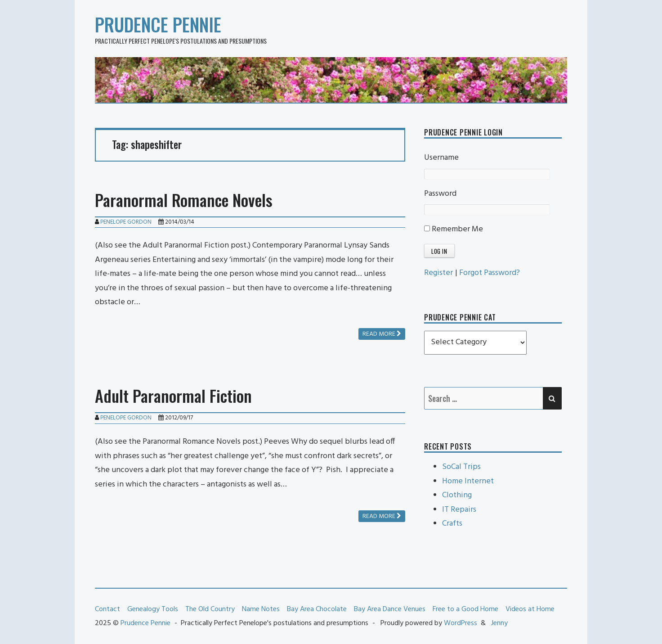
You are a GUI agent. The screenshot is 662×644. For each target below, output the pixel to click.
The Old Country (210, 609)
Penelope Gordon (126, 222)
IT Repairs (459, 510)
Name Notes (261, 609)
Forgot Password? (490, 273)
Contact (107, 609)
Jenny (499, 623)
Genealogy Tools (153, 609)
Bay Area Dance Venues (390, 609)
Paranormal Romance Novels (184, 200)
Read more (382, 334)
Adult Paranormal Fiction (173, 395)
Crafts (452, 524)
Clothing (457, 495)
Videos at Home (530, 609)
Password (440, 194)
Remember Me (454, 229)
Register (438, 273)
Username (441, 158)
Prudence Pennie (158, 24)
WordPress (461, 623)
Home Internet (468, 481)
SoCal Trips (461, 467)
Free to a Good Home (465, 609)
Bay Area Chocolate (317, 609)
